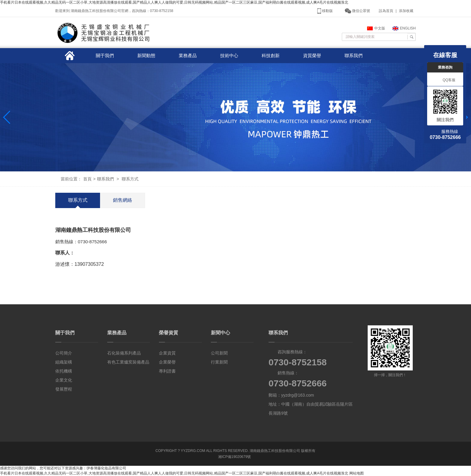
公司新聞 (219, 353)
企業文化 (64, 380)
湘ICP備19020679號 (234, 457)
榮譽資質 (169, 333)
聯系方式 (130, 179)
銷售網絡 (123, 200)
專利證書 (167, 371)
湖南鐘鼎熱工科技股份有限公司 (275, 451)
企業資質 (167, 353)
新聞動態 (146, 55)
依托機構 (64, 371)
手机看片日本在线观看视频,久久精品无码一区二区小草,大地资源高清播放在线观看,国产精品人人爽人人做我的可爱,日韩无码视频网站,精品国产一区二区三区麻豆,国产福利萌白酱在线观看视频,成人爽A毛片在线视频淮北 (174, 2)
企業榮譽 (167, 362)
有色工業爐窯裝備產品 (128, 362)
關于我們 (105, 55)
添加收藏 (406, 11)
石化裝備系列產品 (124, 353)
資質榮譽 (312, 55)
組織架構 (64, 362)
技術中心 (229, 55)
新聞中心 (220, 333)
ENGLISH (404, 28)
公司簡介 (64, 353)
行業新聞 (219, 362)
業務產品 (188, 55)
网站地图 (357, 473)
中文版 (376, 28)
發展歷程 (64, 389)
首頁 (87, 179)
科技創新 (271, 55)
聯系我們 (354, 55)
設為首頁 (386, 11)
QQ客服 (445, 80)
